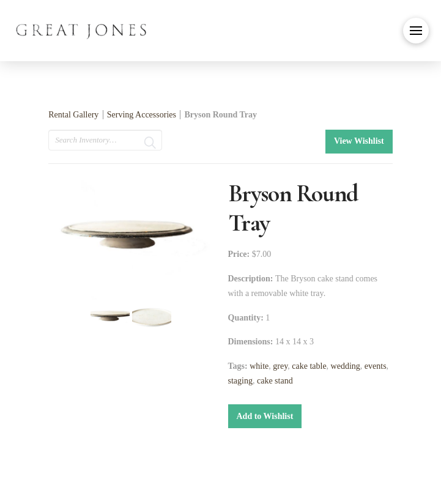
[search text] (105, 140)
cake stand (275, 381)
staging (240, 381)
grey (280, 366)
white (259, 366)
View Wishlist (359, 141)
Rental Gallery (73, 115)
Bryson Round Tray (220, 115)
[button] (416, 31)
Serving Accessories (142, 115)
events (376, 366)
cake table (309, 366)
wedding (346, 366)
